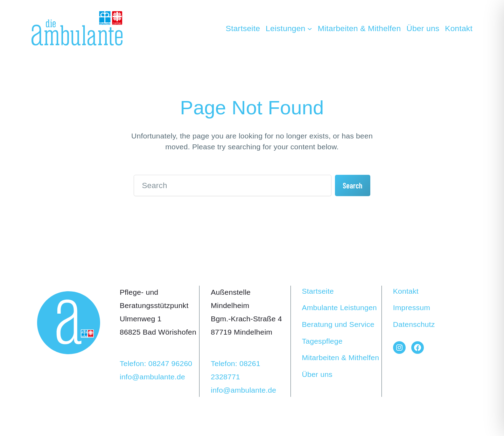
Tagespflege (322, 341)
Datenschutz (414, 324)
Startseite (318, 291)
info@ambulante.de (152, 377)
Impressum (412, 308)
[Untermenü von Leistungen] (289, 28)
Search (352, 185)
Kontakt (406, 291)
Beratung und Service (338, 324)
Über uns (317, 374)
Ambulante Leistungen (339, 308)
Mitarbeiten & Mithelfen (341, 358)
